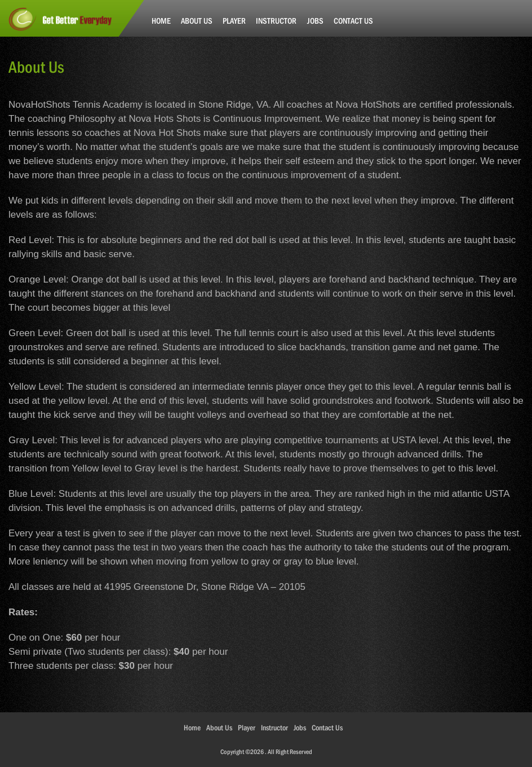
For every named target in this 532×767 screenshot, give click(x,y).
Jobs (315, 21)
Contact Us (353, 21)
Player (234, 21)
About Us (197, 21)
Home (161, 21)
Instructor (276, 21)
